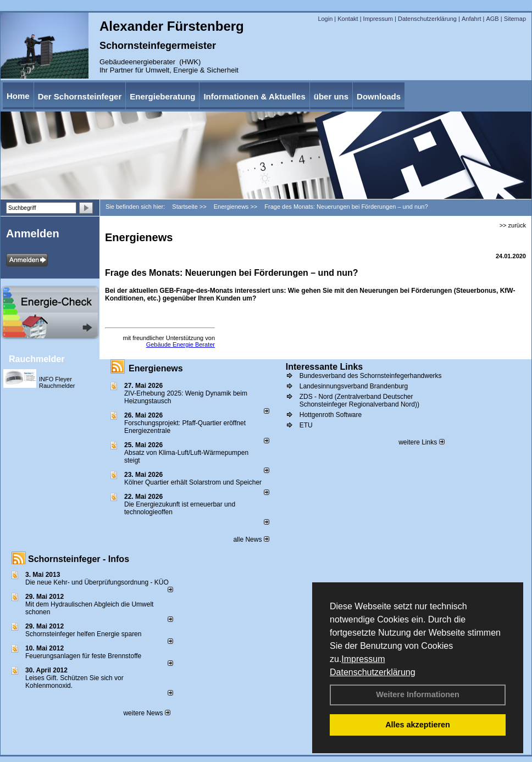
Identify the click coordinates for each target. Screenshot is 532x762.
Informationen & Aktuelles (254, 96)
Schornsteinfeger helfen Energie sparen (83, 634)
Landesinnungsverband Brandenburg (354, 386)
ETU (306, 425)
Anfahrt (471, 19)
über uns (331, 96)
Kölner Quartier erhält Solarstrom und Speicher (193, 482)
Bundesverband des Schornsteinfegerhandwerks (371, 376)
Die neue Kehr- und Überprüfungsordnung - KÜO (97, 582)
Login (325, 19)
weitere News (146, 713)
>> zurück (513, 225)
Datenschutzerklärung (373, 672)
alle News (251, 539)
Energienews (156, 368)
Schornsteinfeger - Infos (79, 559)
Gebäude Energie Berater (181, 344)
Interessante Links (325, 367)
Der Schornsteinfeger (80, 96)
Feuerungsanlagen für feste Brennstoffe (83, 656)
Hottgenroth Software (331, 415)
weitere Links (421, 442)
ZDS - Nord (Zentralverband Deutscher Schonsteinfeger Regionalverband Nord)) (359, 401)
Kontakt (348, 19)
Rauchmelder (37, 359)
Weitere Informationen (418, 694)
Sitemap (515, 19)
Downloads (379, 96)
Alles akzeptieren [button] (418, 725)
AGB (492, 19)
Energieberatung (162, 96)
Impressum (363, 659)
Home (18, 96)
